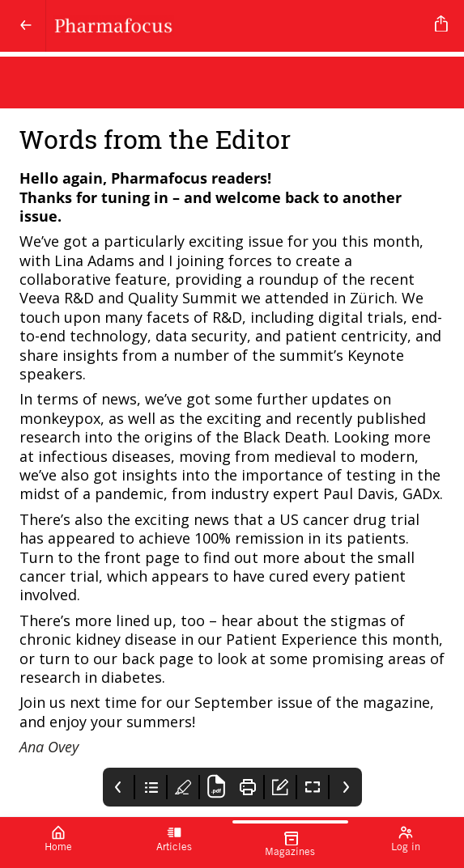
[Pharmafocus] (237, 26)
